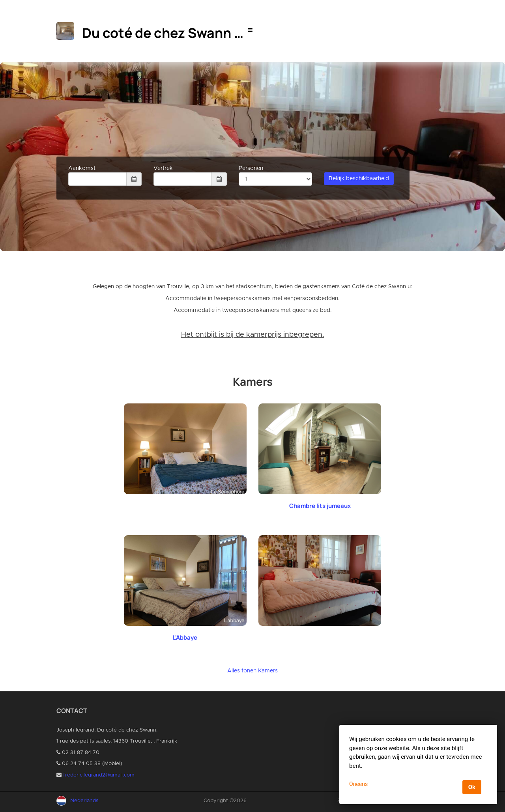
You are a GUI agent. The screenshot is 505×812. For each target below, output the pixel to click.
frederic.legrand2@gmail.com (99, 775)
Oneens (358, 784)
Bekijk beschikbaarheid (359, 179)
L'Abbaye (185, 637)
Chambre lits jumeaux (320, 506)
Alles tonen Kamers (252, 671)
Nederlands (84, 801)
